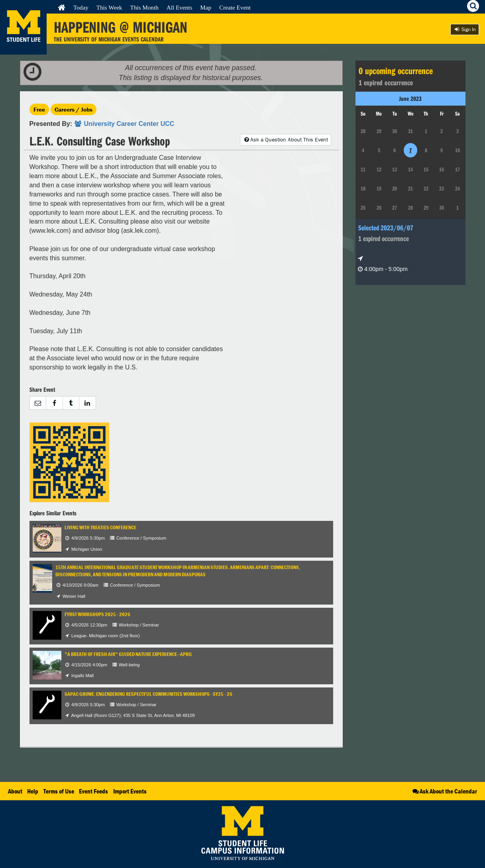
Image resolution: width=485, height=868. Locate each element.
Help (33, 791)
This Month (144, 7)
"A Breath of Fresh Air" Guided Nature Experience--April (129, 654)
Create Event (235, 7)
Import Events (130, 791)
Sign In (465, 29)
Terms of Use (59, 791)
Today (81, 7)
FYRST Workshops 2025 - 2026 (97, 614)
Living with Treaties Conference (100, 527)
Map (206, 7)
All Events (180, 7)
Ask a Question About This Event (285, 139)
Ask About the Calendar (444, 791)
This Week (109, 7)
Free (39, 109)
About (15, 791)
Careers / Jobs (74, 109)
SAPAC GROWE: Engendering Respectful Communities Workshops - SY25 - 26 (148, 694)
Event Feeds (93, 791)
